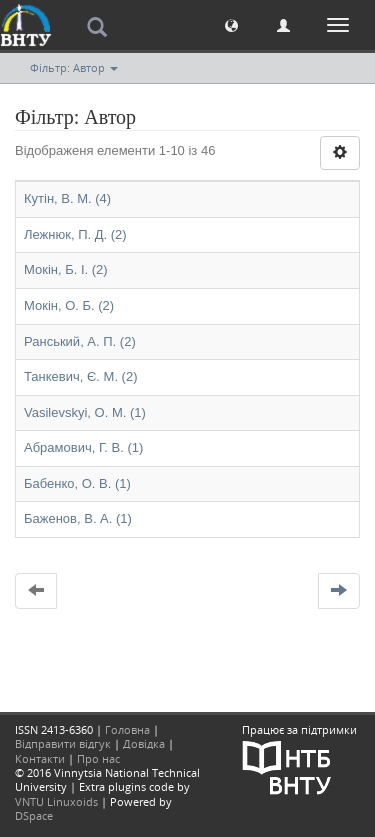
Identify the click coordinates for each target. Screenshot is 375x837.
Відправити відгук (63, 743)
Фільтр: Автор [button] (74, 67)
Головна (127, 729)
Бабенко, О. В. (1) (77, 483)
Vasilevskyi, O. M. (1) (85, 412)
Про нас (98, 758)
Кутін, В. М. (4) (67, 198)
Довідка (144, 743)
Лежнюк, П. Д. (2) (75, 234)
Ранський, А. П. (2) (80, 341)
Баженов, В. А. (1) (78, 518)
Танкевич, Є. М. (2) (81, 376)
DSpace (34, 815)
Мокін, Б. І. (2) (66, 269)
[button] (231, 24)
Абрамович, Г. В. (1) (83, 447)
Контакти (40, 758)
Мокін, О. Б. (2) (69, 305)
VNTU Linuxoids (56, 801)
